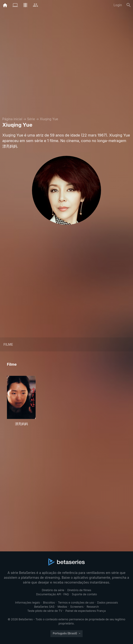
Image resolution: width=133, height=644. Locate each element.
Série (31, 119)
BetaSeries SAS (44, 607)
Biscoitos (49, 603)
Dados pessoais (107, 603)
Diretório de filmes (79, 590)
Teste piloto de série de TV (45, 611)
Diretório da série (53, 590)
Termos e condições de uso (76, 603)
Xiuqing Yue (49, 119)
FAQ (66, 594)
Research (93, 607)
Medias (62, 607)
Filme (8, 344)
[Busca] (129, 5)
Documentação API (49, 594)
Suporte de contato (84, 594)
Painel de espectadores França (85, 611)
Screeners (77, 607)
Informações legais (28, 603)
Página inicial (12, 119)
